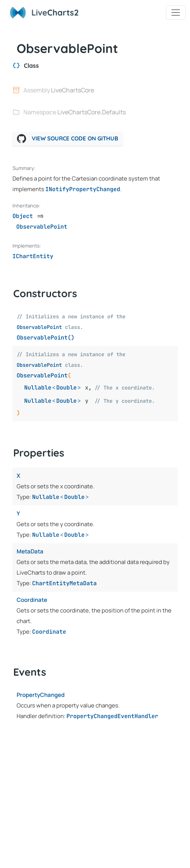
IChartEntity (33, 256)
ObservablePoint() (46, 338)
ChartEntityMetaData (64, 583)
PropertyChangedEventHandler (112, 716)
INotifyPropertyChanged (83, 189)
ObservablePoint (39, 327)
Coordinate (49, 632)
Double (66, 388)
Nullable (38, 388)
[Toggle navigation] (176, 12)
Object (23, 216)
